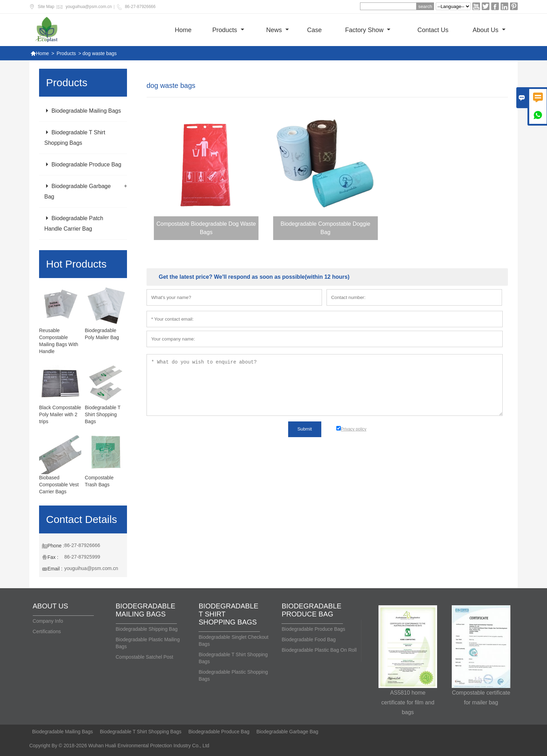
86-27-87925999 (82, 557)
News (278, 30)
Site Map (46, 7)
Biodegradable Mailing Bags (83, 111)
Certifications (47, 631)
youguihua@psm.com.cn (89, 7)
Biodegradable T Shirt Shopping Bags (103, 414)
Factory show (368, 30)
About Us (489, 30)
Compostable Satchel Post (145, 657)
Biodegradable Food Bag (309, 639)
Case (314, 30)
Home (183, 30)
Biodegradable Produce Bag (83, 164)
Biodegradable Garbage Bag (287, 732)
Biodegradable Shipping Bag (147, 629)
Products (228, 30)
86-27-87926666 (140, 7)
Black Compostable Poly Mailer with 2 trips (60, 414)
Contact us (433, 30)
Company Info (48, 621)
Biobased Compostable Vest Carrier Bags (59, 485)
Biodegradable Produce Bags (313, 629)
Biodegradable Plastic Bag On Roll (319, 650)
